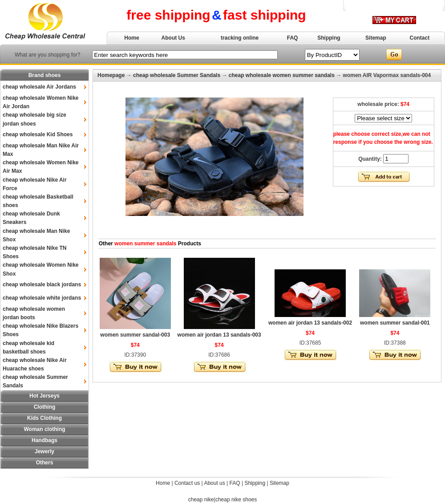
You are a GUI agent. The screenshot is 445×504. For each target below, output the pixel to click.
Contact (420, 38)
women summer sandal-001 (395, 323)
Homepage (111, 75)
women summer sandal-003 (135, 335)
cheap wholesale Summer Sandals (177, 75)
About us (214, 483)
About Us (173, 38)
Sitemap (376, 38)
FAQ (293, 38)
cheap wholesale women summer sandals (282, 75)
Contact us (187, 483)
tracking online (240, 38)
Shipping (329, 38)
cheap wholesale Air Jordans (39, 87)
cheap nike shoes (236, 500)
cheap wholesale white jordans (42, 298)
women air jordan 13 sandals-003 (219, 335)
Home (131, 38)
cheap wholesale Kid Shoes (38, 134)
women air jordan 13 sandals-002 (310, 323)
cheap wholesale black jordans (42, 285)
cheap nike (201, 500)
